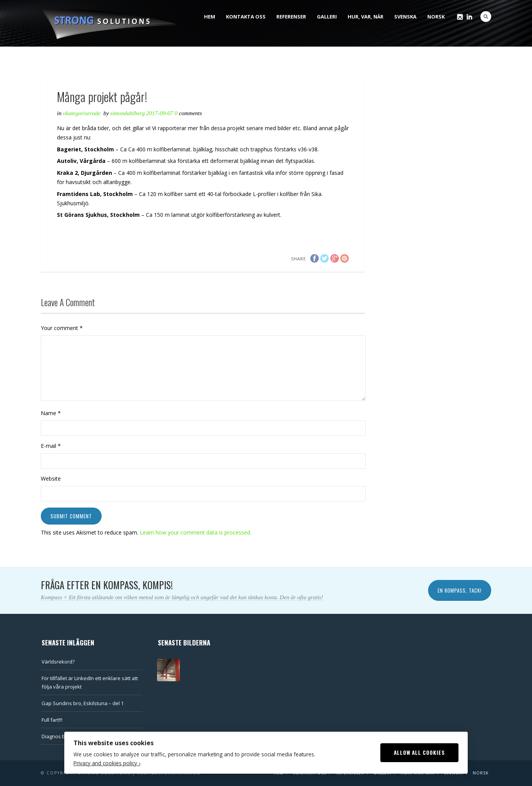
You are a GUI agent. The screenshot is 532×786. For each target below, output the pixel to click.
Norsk (436, 17)
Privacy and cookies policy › (107, 763)
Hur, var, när (366, 17)
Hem (210, 17)
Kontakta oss (246, 17)
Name (51, 413)
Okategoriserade (82, 113)
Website (51, 478)
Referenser (291, 17)
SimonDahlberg (128, 113)
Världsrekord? (58, 662)
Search (486, 17)
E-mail (51, 446)
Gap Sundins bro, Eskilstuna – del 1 (83, 703)
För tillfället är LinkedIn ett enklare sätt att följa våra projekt (90, 682)
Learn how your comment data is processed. (196, 532)
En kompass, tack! (460, 590)
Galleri (327, 17)
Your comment (62, 328)
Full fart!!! (52, 720)
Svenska (405, 17)
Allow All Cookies (419, 752)
